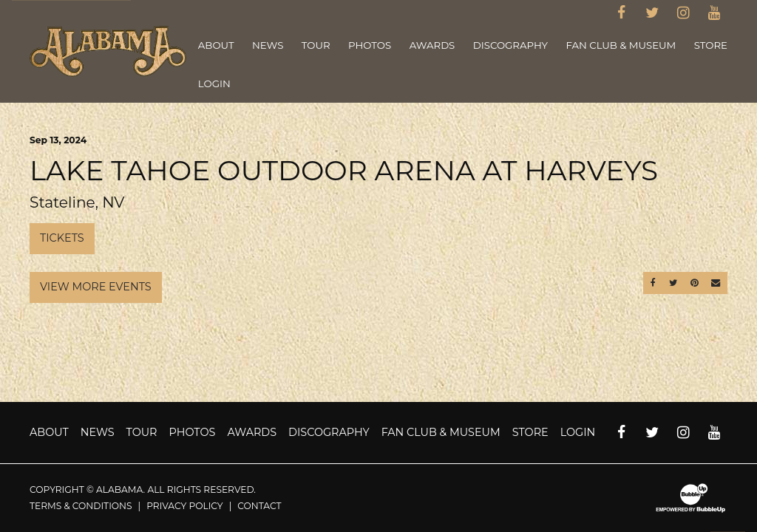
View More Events (96, 287)
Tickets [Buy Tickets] (62, 238)
